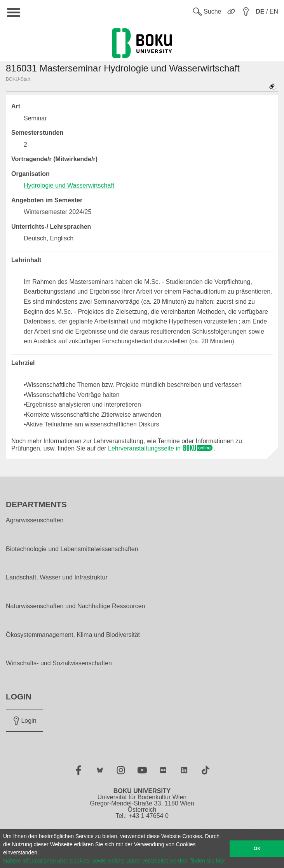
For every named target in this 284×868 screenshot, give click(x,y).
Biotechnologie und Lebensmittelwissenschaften (72, 549)
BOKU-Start (18, 79)
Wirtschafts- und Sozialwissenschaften (59, 663)
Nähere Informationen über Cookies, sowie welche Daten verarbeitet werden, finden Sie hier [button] (114, 861)
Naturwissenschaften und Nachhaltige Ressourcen (75, 606)
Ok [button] (257, 849)
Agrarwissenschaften (35, 520)
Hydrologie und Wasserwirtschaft (69, 185)
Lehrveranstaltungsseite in (161, 448)
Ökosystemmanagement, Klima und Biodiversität (73, 635)
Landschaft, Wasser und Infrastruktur (57, 578)
